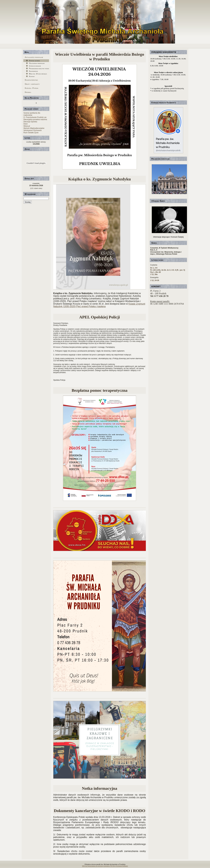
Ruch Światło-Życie (31, 133)
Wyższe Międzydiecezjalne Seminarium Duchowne (34, 129)
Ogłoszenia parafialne (37, 63)
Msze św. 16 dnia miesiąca (38, 74)
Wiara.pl (27, 126)
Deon (26, 124)
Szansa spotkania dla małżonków (32, 114)
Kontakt (32, 76)
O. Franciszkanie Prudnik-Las (35, 117)
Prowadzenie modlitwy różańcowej (39, 68)
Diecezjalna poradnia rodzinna (35, 120)
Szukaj (28, 202)
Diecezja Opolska (30, 122)
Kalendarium (33, 71)
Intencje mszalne (35, 66)
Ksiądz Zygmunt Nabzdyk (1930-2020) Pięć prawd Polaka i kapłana (99, 305)
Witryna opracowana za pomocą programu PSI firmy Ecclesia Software (105, 866)
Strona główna (34, 61)
